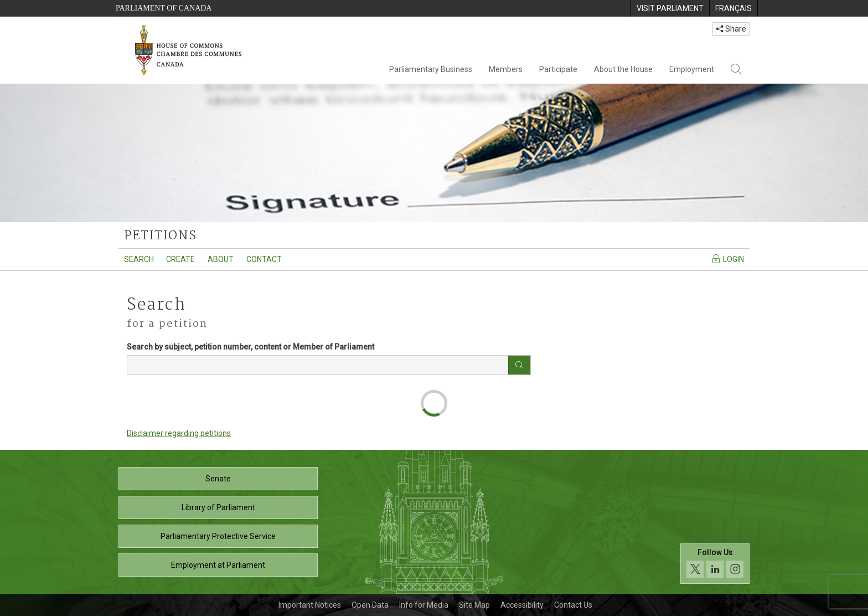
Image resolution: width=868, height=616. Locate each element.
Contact (264, 259)
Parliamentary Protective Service (218, 536)
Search (139, 259)
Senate (218, 479)
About (221, 259)
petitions (160, 236)
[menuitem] (670, 8)
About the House (623, 69)
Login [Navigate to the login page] (728, 259)
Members (506, 69)
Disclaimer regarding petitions (179, 433)
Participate (558, 69)
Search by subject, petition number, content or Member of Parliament (250, 347)
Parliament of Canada (164, 8)
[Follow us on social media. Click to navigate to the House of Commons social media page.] (715, 564)
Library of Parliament (218, 507)
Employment (692, 69)
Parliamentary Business (431, 69)
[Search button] (519, 365)
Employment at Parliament (218, 565)
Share (731, 29)
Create (180, 259)
